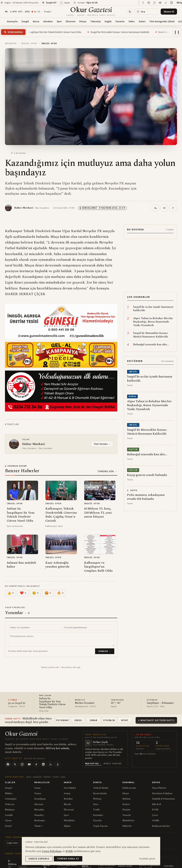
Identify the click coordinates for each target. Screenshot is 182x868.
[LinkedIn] (43, 764)
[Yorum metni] (61, 639)
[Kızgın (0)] (48, 593)
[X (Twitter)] (15, 764)
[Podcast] (58, 764)
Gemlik (9, 815)
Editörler (127, 826)
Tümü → (38, 826)
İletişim (126, 810)
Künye (126, 793)
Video (132, 21)
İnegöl (25, 21)
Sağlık (108, 21)
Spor (59, 21)
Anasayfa (12, 21)
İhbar (94, 720)
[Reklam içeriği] (150, 266)
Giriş (179, 3)
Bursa (36, 21)
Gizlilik (156, 820)
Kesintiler (98, 815)
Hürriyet (39, 804)
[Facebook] (8, 764)
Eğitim (67, 826)
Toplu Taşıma (100, 826)
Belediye (68, 799)
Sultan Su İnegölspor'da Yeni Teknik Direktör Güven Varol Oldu (56, 32)
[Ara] (147, 12)
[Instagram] (22, 764)
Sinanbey (39, 815)
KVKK (155, 810)
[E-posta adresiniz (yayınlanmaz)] (88, 627)
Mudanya (10, 810)
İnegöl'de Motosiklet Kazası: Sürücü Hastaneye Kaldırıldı (126, 32)
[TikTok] (36, 764)
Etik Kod (156, 804)
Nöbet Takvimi (113, 764)
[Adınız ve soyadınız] (34, 627)
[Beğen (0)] (10, 593)
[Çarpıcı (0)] (60, 593)
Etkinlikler (69, 820)
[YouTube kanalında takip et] (160, 3)
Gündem (48, 21)
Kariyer (126, 804)
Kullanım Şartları (161, 826)
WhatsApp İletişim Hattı (156, 720)
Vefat (125, 720)
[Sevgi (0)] (23, 593)
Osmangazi (11, 799)
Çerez (155, 815)
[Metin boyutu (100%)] (155, 208)
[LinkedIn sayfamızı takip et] (172, 3)
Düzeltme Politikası (162, 793)
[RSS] (50, 764)
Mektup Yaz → (93, 764)
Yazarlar (120, 21)
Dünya (83, 21)
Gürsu (8, 820)
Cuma (37, 788)
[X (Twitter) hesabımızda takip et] (143, 3)
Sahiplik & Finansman (163, 799)
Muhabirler (129, 820)
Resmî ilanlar (100, 793)
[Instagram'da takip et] (154, 3)
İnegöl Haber (12, 843)
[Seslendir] (164, 208)
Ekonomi (71, 21)
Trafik (96, 810)
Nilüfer (9, 793)
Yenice (38, 793)
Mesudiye (39, 810)
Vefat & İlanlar (101, 788)
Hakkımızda (129, 788)
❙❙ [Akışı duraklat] (177, 32)
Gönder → (105, 651)
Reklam (126, 799)
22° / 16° (116, 703)
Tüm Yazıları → (102, 444)
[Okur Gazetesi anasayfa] (91, 12)
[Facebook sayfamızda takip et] (149, 3)
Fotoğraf (63, 720)
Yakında (169, 866)
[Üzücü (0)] (35, 593)
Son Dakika (70, 788)
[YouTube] (29, 764)
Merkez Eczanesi (85, 703)
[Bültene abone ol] (169, 12)
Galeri (142, 21)
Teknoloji (95, 21)
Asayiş (67, 793)
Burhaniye (40, 820)
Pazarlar (97, 820)
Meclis (67, 804)
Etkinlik (109, 720)
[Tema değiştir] (130, 12)
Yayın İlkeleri (159, 788)
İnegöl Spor (29, 43)
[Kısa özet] (173, 208)
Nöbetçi (97, 799)
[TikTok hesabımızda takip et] (166, 3)
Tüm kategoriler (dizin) (162, 21)
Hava (96, 804)
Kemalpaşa (40, 799)
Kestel (8, 826)
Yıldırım (10, 804)
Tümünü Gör (107, 471)
